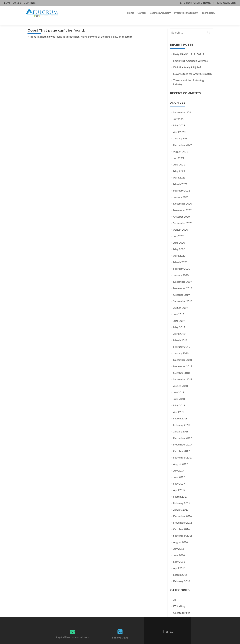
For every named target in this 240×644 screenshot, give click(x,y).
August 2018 (180, 380)
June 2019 (179, 315)
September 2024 (183, 106)
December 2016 (182, 510)
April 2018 (179, 406)
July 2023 (179, 113)
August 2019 (180, 302)
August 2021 (180, 146)
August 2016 (180, 536)
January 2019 (181, 347)
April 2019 (179, 328)
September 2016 (183, 530)
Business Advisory (160, 13)
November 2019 (183, 282)
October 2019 (181, 289)
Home (131, 13)
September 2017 (183, 452)
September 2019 (183, 295)
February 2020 (182, 263)
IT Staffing (179, 600)
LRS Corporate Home (195, 3)
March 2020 (180, 256)
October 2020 (181, 211)
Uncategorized (182, 607)
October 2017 (181, 445)
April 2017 (179, 484)
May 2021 (179, 165)
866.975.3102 (120, 632)
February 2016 (182, 575)
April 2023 (179, 126)
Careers (142, 13)
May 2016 (179, 556)
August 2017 (180, 458)
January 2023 (181, 132)
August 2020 (180, 224)
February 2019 (182, 341)
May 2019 (179, 321)
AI (174, 594)
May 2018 (179, 399)
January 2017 (181, 504)
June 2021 (179, 159)
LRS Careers (227, 3)
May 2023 (179, 119)
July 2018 (179, 386)
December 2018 (182, 354)
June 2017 (179, 471)
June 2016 (179, 549)
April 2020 (179, 250)
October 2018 (181, 367)
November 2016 (183, 517)
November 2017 (183, 439)
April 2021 (179, 172)
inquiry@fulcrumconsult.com (73, 631)
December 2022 (182, 139)
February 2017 (182, 497)
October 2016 (181, 523)
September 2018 (183, 373)
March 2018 (180, 412)
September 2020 (183, 217)
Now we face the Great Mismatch (192, 68)
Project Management (186, 13)
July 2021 (179, 152)
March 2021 (180, 178)
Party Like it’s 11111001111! (190, 48)
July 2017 (179, 465)
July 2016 (179, 543)
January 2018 (181, 426)
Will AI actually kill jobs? (187, 61)
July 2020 (179, 230)
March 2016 (180, 569)
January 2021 (181, 191)
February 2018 (182, 419)
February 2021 (182, 185)
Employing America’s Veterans (190, 55)
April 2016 (179, 562)
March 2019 (180, 334)
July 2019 (179, 308)
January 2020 (181, 269)
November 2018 (183, 360)
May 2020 (179, 243)
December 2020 (182, 198)
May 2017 (179, 478)
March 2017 (180, 491)
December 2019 (182, 276)
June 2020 (179, 237)
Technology (208, 13)
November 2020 (183, 204)
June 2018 (179, 393)
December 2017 (182, 432)
